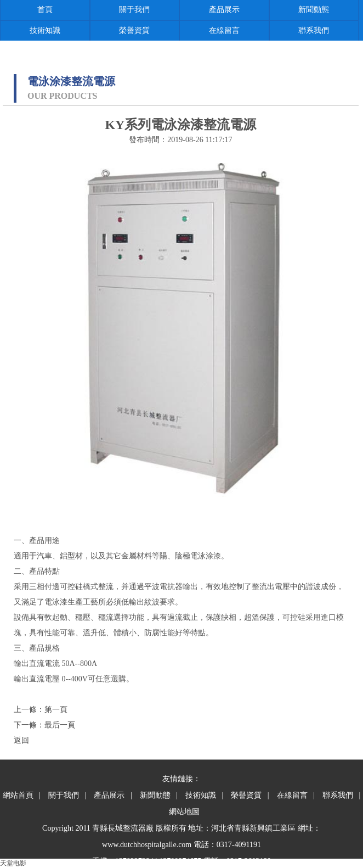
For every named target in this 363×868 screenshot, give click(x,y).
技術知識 (45, 30)
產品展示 (224, 10)
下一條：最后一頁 (44, 725)
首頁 (45, 10)
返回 (21, 740)
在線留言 (224, 30)
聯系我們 (314, 30)
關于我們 (134, 10)
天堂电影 (13, 863)
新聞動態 (314, 10)
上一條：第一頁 (41, 710)
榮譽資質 (134, 30)
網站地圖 (184, 812)
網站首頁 (18, 795)
